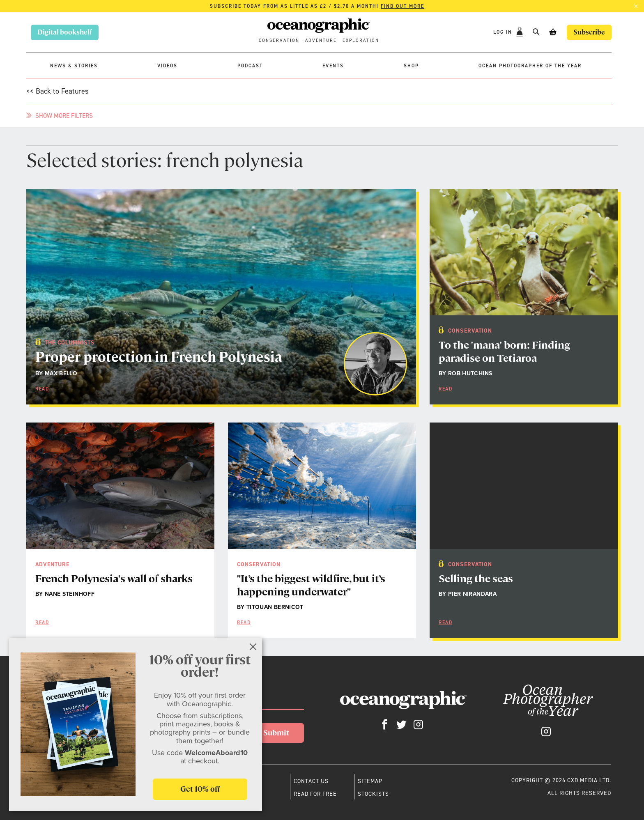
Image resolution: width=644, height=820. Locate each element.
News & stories (74, 66)
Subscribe (589, 32)
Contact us (311, 781)
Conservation (279, 40)
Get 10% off (200, 789)
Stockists (373, 794)
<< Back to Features (57, 91)
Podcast (250, 66)
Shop (411, 66)
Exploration (361, 40)
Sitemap (370, 781)
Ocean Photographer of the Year (530, 66)
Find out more (402, 6)
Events (333, 66)
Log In (504, 32)
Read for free (315, 794)
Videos (167, 66)
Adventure (321, 40)
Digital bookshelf (65, 32)
